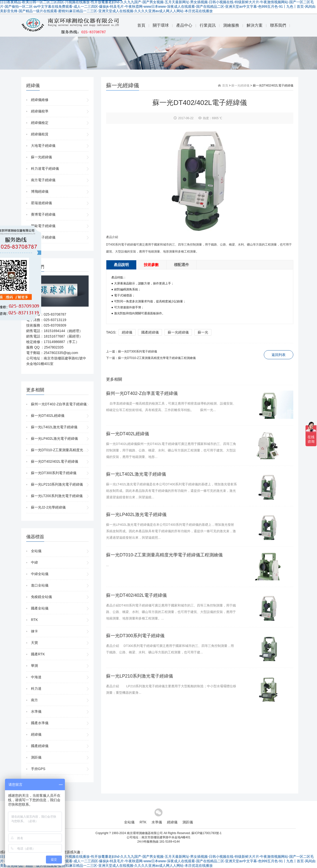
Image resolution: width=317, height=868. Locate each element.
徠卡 (34, 631)
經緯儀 (36, 734)
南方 (34, 700)
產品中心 (184, 25)
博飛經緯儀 (40, 191)
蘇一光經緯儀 (41, 157)
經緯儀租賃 (40, 134)
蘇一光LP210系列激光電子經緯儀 (57, 484)
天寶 (34, 643)
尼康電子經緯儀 (43, 237)
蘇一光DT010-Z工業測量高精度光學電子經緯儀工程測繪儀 (76, 450)
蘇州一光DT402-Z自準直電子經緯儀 (59, 404)
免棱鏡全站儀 (41, 597)
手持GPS (38, 769)
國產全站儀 (40, 608)
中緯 (34, 562)
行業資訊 (208, 25)
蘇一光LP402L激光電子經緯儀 (54, 438)
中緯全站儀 (40, 574)
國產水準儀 (40, 723)
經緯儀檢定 (40, 123)
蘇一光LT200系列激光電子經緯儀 (57, 496)
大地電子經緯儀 (43, 146)
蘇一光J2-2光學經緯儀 (48, 507)
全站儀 (36, 551)
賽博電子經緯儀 (43, 214)
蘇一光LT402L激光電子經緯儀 (54, 427)
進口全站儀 (40, 585)
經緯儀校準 (40, 111)
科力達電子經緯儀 (45, 169)
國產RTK (38, 654)
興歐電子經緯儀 (43, 226)
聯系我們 (278, 25)
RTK (34, 620)
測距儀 (36, 757)
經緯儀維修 (40, 100)
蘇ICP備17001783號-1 (206, 833)
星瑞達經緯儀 (41, 203)
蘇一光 (203, 332)
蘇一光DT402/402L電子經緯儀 (55, 461)
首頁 (141, 25)
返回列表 (279, 355)
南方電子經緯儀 (43, 180)
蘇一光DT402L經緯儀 (48, 416)
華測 (34, 666)
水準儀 (36, 711)
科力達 (36, 689)
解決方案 (255, 25)
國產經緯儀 (40, 746)
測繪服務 (231, 25)
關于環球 (161, 25)
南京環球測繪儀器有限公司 (145, 833)
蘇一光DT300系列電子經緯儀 (54, 473)
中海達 (36, 677)
